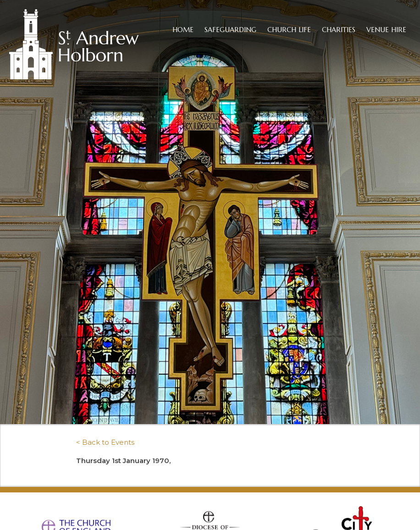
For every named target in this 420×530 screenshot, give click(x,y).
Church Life (289, 30)
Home (183, 30)
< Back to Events (105, 442)
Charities (339, 30)
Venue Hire (386, 30)
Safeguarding (230, 30)
